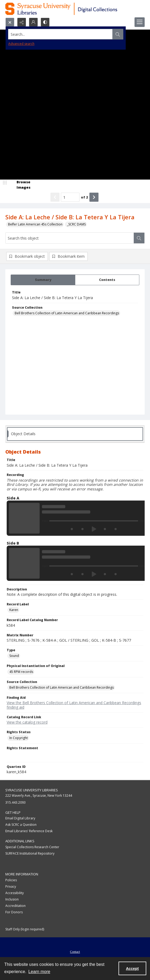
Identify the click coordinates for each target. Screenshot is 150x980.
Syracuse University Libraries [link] (32, 790)
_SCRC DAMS (76, 224)
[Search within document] (139, 238)
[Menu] (140, 22)
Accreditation (15, 906)
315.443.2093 (15, 802)
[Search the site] (60, 34)
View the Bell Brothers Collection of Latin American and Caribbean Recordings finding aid (74, 705)
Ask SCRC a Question (21, 825)
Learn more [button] (39, 972)
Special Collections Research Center (32, 847)
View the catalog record (27, 722)
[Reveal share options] (22, 22)
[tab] (43, 280)
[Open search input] (10, 22)
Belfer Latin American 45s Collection (35, 224)
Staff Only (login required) (25, 929)
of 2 (84, 197)
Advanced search (21, 44)
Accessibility (15, 893)
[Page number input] (70, 197)
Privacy (11, 886)
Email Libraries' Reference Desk (29, 831)
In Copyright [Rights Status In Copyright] (19, 738)
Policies (11, 880)
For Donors (14, 912)
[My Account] (33, 22)
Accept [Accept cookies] (132, 969)
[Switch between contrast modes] (45, 22)
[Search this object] (70, 238)
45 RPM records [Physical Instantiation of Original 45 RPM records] (21, 672)
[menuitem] (75, 951)
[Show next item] (94, 197)
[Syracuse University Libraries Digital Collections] (75, 9)
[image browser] (20, 185)
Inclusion (12, 899)
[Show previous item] (55, 197)
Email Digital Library (20, 818)
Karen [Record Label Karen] (14, 610)
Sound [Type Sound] (14, 656)
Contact (75, 952)
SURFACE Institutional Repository (30, 853)
